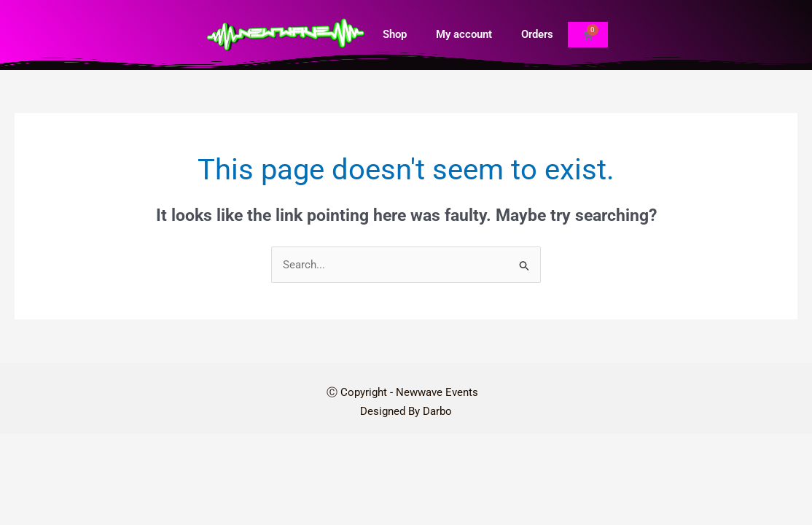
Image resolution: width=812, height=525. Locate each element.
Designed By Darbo (406, 412)
